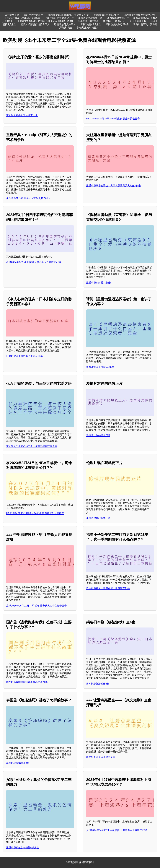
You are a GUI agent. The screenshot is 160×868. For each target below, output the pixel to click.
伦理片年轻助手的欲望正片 (59, 18)
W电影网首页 (12, 15)
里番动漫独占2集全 (91, 24)
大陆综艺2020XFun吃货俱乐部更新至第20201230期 (45, 21)
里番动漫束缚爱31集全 (98, 283)
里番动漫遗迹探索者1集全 (100, 367)
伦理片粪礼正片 (138, 21)
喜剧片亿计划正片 (33, 15)
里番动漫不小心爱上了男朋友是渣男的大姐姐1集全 (113, 186)
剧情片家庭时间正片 (88, 28)
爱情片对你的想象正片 (98, 435)
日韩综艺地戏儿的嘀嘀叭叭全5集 (22, 18)
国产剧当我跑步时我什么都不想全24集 (27, 682)
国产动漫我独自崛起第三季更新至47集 (68, 15)
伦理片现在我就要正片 (98, 518)
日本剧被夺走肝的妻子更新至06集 (24, 356)
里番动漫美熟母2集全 (117, 24)
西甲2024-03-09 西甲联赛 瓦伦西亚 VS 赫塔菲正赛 (33, 262)
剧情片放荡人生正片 (65, 24)
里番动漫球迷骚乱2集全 (106, 15)
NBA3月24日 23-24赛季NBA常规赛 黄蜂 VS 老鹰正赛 (35, 513)
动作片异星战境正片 (118, 18)
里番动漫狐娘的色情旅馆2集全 (23, 848)
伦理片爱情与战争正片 (90, 18)
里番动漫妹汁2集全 (88, 21)
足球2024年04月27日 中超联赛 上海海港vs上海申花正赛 (116, 830)
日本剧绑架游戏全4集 (98, 684)
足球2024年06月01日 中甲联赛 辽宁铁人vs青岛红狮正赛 (36, 606)
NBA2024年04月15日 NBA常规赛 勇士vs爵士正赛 (113, 119)
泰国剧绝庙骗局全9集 (18, 763)
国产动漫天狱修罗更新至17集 (139, 15)
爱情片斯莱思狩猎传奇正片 (35, 24)
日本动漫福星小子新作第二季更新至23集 (108, 588)
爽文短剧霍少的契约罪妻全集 (22, 115)
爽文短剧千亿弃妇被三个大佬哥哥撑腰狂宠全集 (32, 446)
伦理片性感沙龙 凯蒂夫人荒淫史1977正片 (29, 198)
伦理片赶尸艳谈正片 (114, 21)
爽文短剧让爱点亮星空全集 (101, 757)
